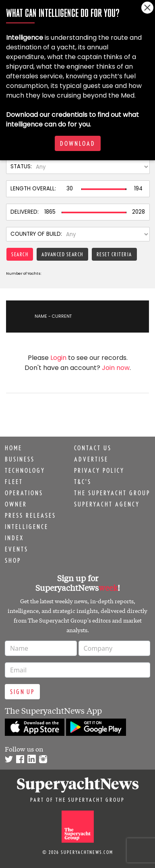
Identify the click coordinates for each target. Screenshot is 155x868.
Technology (25, 470)
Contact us (93, 448)
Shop (13, 560)
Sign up (22, 692)
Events (17, 549)
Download (78, 143)
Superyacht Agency (107, 504)
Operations (24, 493)
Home (13, 448)
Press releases (30, 515)
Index (14, 538)
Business (20, 459)
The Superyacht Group (112, 493)
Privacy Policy (99, 470)
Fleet (14, 482)
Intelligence (27, 527)
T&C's (83, 482)
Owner (16, 504)
